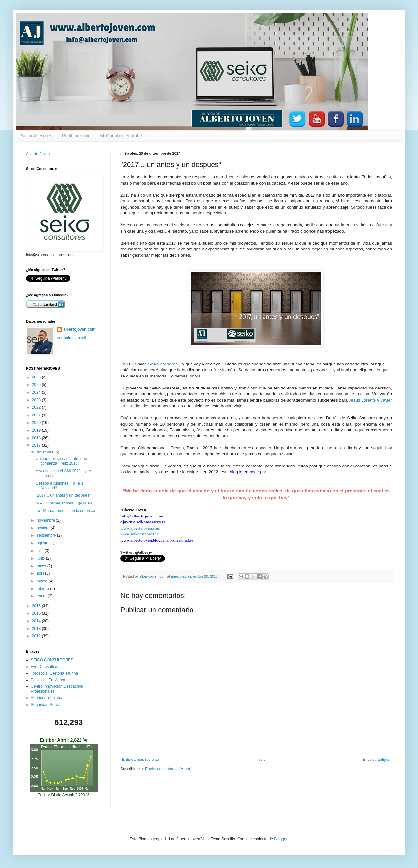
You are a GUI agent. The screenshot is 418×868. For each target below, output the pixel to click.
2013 (37, 629)
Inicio (261, 759)
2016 (37, 606)
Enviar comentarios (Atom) (168, 769)
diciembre (46, 452)
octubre (44, 528)
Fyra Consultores (46, 667)
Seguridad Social (46, 705)
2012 (37, 636)
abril (41, 573)
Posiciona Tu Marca (48, 680)
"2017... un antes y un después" (63, 495)
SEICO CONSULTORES (52, 660)
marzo (43, 581)
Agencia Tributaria (47, 698)
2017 (37, 445)
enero (42, 596)
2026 (37, 377)
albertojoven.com (79, 329)
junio (41, 558)
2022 (37, 407)
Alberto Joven (38, 154)
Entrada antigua (377, 759)
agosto (43, 543)
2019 (37, 430)
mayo (42, 566)
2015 (37, 613)
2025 (37, 385)
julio (41, 551)
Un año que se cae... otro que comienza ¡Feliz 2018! (61, 461)
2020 (37, 423)
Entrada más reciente (141, 759)
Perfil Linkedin (76, 136)
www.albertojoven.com (140, 528)
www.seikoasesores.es (139, 534)
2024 (37, 392)
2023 (37, 400)
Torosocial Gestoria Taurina (54, 673)
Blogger (281, 839)
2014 (37, 621)
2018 (37, 438)
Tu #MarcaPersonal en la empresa (66, 511)
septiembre (47, 535)
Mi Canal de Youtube (121, 136)
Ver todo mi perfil (71, 338)
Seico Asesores (37, 136)
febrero (43, 589)
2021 (37, 415)
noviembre (46, 520)
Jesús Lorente (362, 400)
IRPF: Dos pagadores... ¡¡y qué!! (64, 503)
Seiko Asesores (163, 364)
